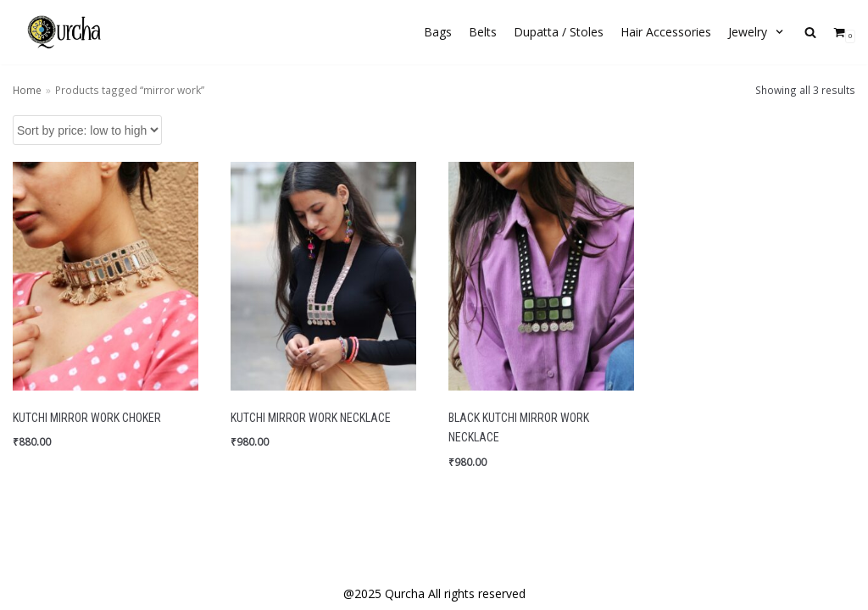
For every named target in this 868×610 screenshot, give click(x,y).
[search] (810, 33)
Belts (483, 32)
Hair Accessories (666, 32)
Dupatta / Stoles (559, 32)
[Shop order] (87, 130)
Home (27, 90)
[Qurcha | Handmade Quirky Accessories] (64, 32)
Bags (438, 32)
